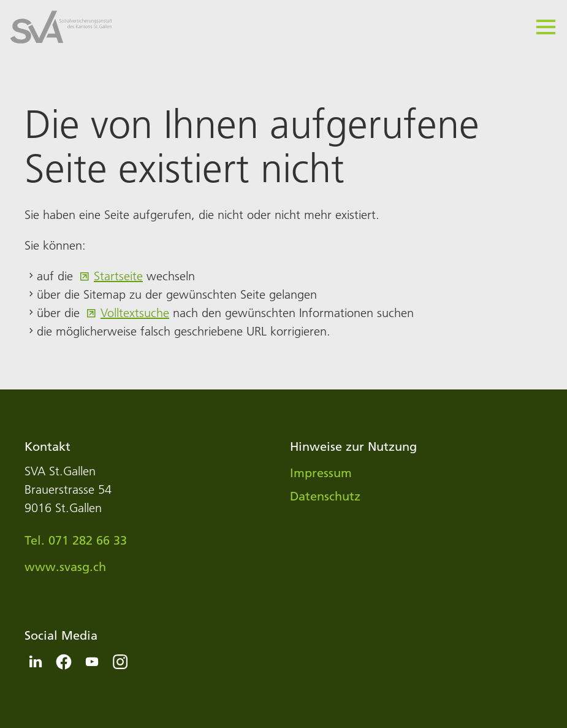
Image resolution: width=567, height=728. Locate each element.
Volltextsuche (135, 313)
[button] (546, 27)
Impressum (321, 473)
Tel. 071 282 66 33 (76, 540)
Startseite (118, 276)
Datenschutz (325, 496)
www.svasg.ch (65, 567)
